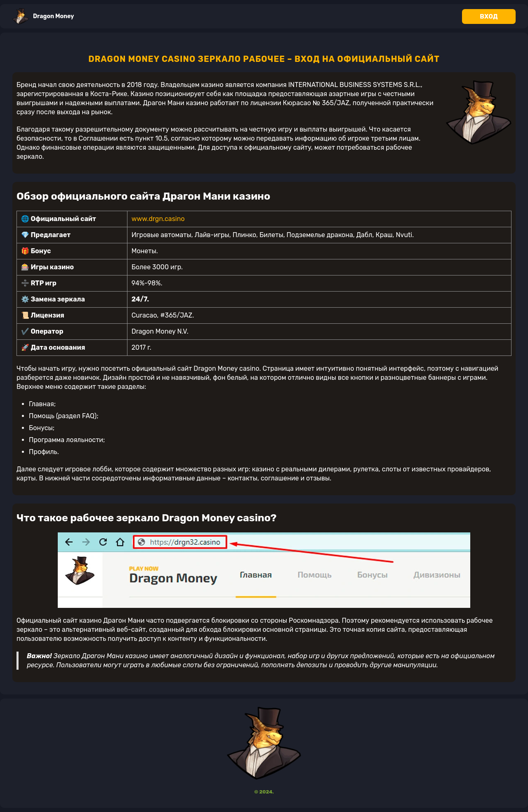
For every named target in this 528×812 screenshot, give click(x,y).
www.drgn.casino (158, 219)
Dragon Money (43, 16)
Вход (489, 16)
